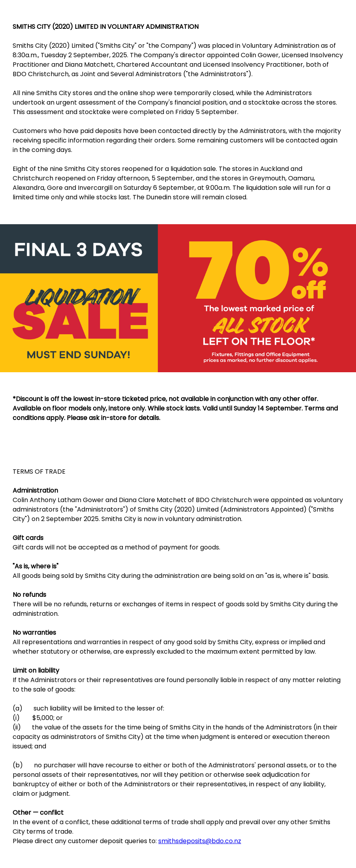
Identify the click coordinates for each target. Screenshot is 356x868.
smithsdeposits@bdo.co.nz (200, 841)
